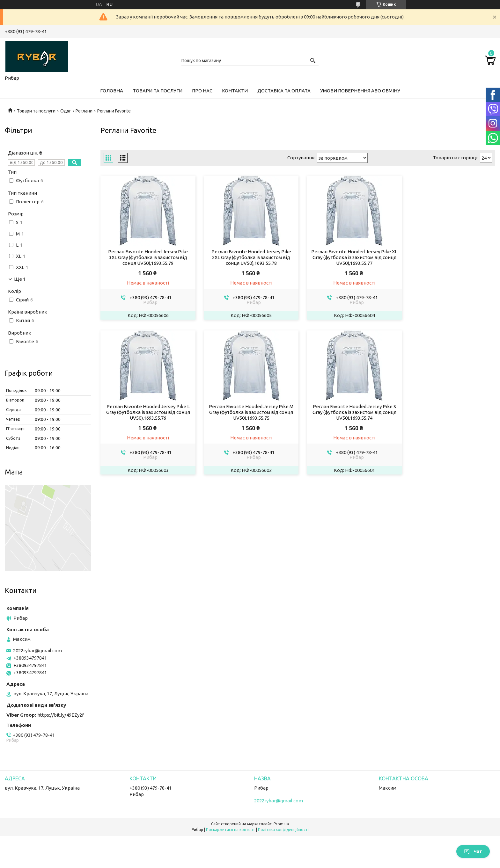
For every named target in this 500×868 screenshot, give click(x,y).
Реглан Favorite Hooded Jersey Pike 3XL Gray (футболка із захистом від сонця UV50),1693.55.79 (147, 257)
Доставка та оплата (284, 91)
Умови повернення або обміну (360, 91)
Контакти (235, 91)
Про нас (202, 91)
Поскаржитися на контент (231, 830)
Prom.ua (281, 824)
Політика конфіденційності (283, 830)
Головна (112, 91)
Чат (473, 851)
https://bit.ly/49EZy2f (61, 715)
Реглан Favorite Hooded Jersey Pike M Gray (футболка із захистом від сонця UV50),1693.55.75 (147, 412)
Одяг (66, 111)
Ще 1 (20, 279)
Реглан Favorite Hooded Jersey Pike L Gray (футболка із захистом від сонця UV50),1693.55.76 (449, 257)
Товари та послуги (158, 91)
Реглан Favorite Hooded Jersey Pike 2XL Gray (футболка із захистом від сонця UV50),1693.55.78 (247, 257)
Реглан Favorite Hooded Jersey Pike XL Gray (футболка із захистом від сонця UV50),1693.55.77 (348, 257)
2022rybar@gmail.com (37, 651)
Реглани (84, 111)
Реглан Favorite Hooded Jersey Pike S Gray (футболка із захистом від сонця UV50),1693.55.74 (248, 412)
